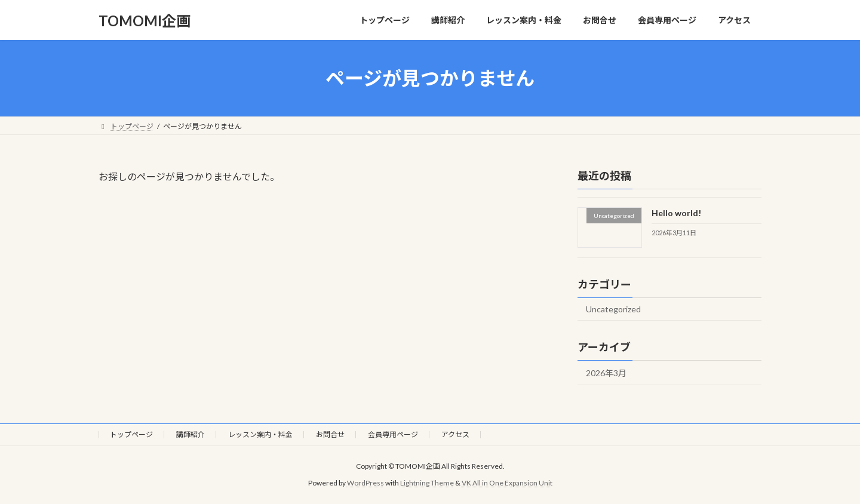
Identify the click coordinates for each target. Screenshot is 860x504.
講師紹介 (191, 434)
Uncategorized (613, 309)
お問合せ (330, 434)
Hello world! (676, 213)
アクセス (455, 434)
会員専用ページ (393, 434)
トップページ (131, 434)
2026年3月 (606, 373)
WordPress (365, 483)
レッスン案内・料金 (260, 434)
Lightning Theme (427, 483)
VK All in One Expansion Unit (507, 483)
